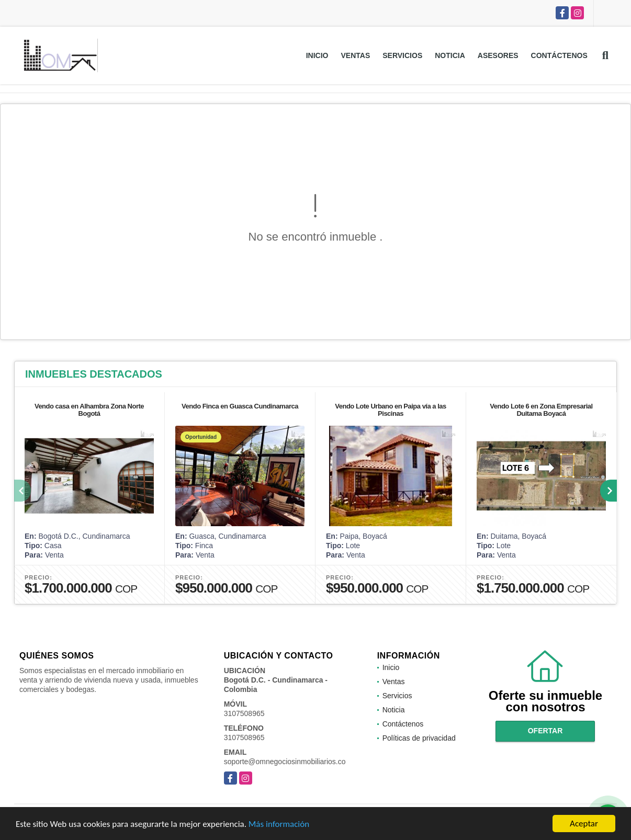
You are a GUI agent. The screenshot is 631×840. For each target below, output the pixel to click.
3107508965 (244, 713)
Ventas (355, 55)
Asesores (498, 55)
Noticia (450, 55)
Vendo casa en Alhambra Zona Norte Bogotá (89, 410)
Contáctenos (559, 55)
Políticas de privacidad (419, 738)
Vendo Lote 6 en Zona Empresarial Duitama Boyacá (541, 410)
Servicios (402, 55)
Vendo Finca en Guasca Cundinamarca (240, 406)
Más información (279, 825)
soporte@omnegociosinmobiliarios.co (285, 762)
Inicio (317, 55)
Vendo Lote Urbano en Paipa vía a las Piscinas (390, 410)
